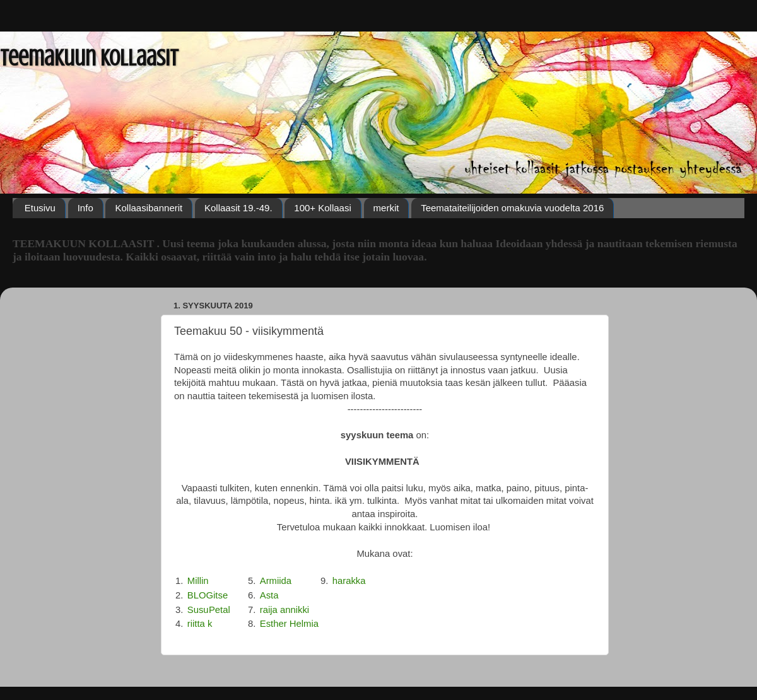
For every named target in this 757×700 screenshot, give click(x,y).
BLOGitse (208, 595)
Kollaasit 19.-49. (238, 208)
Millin (198, 581)
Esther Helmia (289, 624)
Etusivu (40, 208)
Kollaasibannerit (149, 208)
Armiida (276, 581)
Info (85, 208)
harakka (349, 581)
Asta (269, 595)
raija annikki (285, 610)
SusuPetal (209, 610)
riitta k (200, 624)
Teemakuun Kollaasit (89, 58)
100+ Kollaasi (322, 208)
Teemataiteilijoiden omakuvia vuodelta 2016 (512, 208)
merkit (386, 208)
